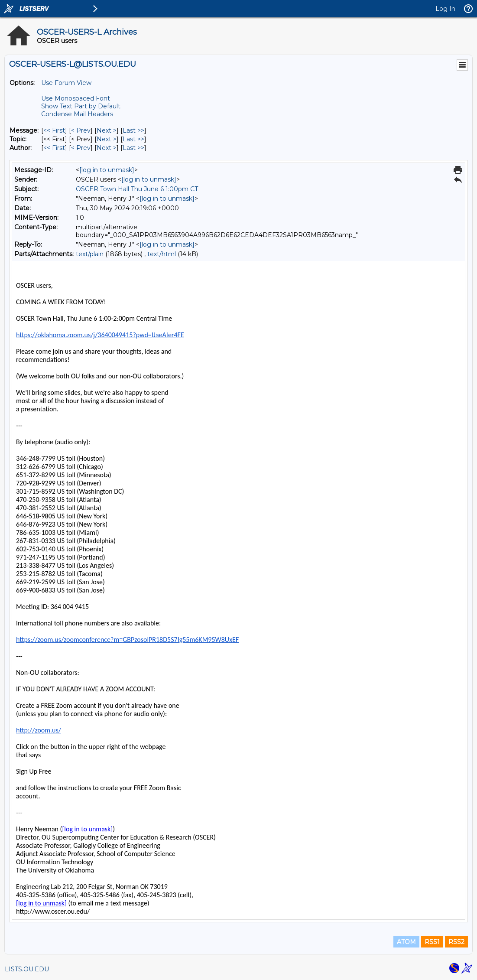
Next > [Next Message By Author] (107, 148)
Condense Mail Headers (77, 114)
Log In (445, 9)
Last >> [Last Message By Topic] (133, 139)
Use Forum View (66, 83)
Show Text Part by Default (81, 106)
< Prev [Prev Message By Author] (81, 148)
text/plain (90, 254)
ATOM (406, 942)
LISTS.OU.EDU (27, 969)
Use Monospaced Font (76, 98)
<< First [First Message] (54, 130)
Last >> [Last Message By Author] (133, 148)
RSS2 (456, 942)
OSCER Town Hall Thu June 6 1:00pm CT (137, 189)
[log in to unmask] (107, 170)
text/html (162, 254)
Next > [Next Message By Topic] (107, 139)
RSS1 (432, 942)
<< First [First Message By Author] (54, 148)
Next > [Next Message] (107, 130)
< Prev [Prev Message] (81, 130)
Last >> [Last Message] (133, 130)
